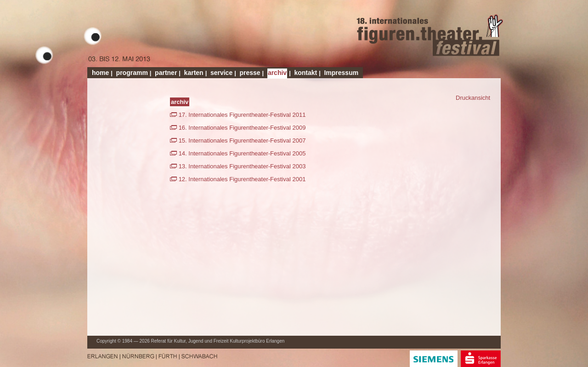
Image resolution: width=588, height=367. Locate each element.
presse (250, 73)
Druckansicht (473, 98)
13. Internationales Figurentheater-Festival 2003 (242, 166)
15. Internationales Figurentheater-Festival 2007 (242, 140)
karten (194, 73)
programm (132, 73)
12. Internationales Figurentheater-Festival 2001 (242, 179)
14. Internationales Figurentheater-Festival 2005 (242, 153)
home (100, 73)
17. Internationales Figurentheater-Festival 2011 (242, 115)
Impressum (341, 73)
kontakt (305, 73)
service (221, 73)
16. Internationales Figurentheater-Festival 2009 (242, 128)
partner (166, 73)
